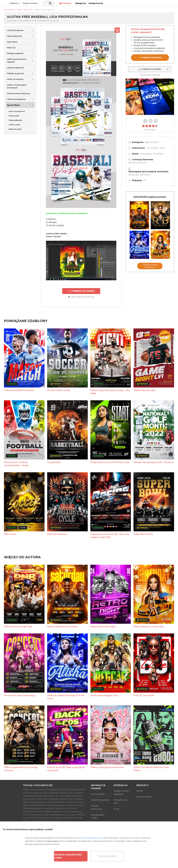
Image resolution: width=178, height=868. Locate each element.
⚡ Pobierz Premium (150, 58)
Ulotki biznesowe (15, 30)
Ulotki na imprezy (15, 79)
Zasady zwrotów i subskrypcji (122, 792)
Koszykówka (54, 462)
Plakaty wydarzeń (15, 53)
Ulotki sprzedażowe (16, 99)
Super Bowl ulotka (143, 534)
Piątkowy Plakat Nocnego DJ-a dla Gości (66, 697)
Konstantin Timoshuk (152, 154)
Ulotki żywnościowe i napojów (17, 61)
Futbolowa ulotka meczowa (19, 390)
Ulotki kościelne (14, 36)
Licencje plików (98, 794)
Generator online (144, 796)
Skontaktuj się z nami (121, 801)
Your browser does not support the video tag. (150, 97)
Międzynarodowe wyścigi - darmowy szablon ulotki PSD (110, 535)
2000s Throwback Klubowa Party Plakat (151, 768)
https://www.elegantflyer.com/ (90, 838)
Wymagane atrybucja (81, 296)
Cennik (139, 791)
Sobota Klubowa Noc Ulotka (62, 626)
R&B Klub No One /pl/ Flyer (18, 626)
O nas (116, 809)
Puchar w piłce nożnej (59, 390)
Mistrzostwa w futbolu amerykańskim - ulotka (16, 463)
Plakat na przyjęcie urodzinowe (107, 767)
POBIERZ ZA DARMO (81, 291)
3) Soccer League (55, 225)
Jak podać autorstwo (140, 175)
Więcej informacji (138, 163)
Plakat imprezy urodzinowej (148, 626)
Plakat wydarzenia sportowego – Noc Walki (110, 392)
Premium (135, 3)
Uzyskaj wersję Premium (150, 266)
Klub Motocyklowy (57, 534)
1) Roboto (51, 219)
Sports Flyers (13, 105)
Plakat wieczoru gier (144, 390)
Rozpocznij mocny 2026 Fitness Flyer (110, 462)
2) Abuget (51, 222)
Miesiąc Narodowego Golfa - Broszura (154, 462)
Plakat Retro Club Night (103, 626)
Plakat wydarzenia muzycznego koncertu (21, 768)
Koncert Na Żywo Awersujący (20, 695)
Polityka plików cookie (98, 816)
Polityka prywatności (97, 807)
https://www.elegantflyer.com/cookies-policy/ (75, 841)
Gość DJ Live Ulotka (144, 695)
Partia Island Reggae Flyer (104, 695)
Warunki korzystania (100, 800)
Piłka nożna (10, 534)
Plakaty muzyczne (15, 73)
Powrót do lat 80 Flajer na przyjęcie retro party (66, 768)
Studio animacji (50, 3)
